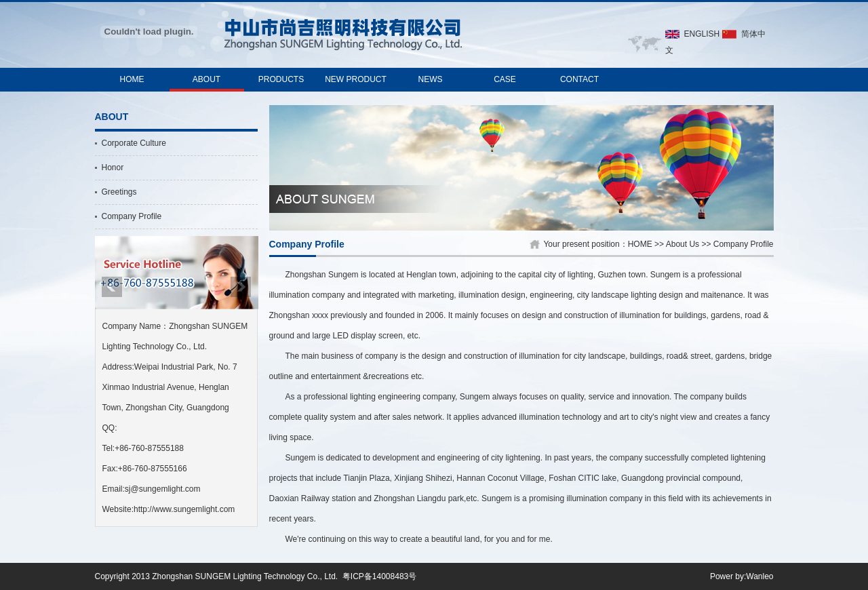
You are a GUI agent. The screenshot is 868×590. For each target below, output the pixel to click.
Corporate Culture (134, 143)
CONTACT (579, 79)
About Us (683, 244)
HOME (132, 79)
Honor (113, 168)
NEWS (431, 79)
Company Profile (132, 216)
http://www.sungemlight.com (184, 509)
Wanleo (759, 576)
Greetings (119, 192)
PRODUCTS (281, 79)
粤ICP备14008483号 (379, 576)
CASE (505, 79)
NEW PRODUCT (356, 79)
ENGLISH (702, 34)
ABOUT (206, 79)
